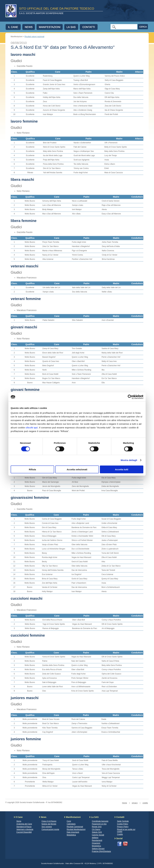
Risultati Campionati (75, 827)
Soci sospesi (47, 827)
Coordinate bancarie (100, 821)
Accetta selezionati (77, 469)
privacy (135, 803)
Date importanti (73, 832)
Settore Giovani (98, 849)
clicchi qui (32, 427)
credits (145, 803)
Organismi (96, 843)
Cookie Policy (123, 824)
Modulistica (71, 835)
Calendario (71, 824)
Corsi (69, 821)
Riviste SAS (97, 827)
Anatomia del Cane (24, 824)
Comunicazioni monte (50, 829)
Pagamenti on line (99, 824)
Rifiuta (32, 469)
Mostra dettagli (129, 460)
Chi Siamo (96, 829)
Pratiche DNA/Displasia (101, 851)
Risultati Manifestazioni (76, 829)
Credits (120, 834)
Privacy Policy (123, 827)
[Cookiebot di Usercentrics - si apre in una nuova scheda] (130, 397)
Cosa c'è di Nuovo (49, 821)
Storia (19, 821)
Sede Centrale (123, 821)
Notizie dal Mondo (49, 824)
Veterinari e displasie (25, 829)
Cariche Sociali (98, 835)
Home (125, 803)
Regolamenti (97, 840)
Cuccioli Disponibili (24, 832)
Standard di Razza (24, 827)
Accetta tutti (122, 469)
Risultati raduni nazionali (34, 37)
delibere (95, 838)
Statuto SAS (97, 832)
